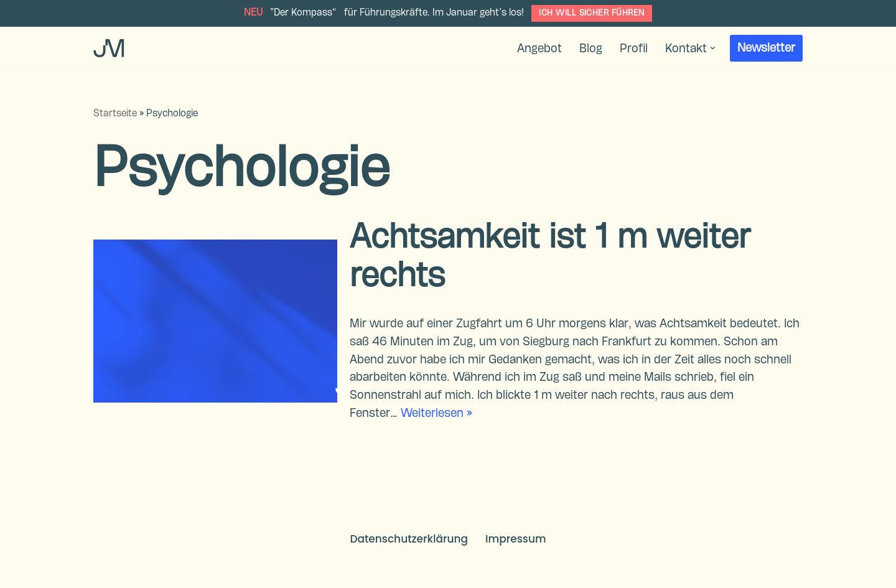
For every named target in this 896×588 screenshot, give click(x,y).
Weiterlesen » (436, 413)
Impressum (516, 539)
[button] (713, 48)
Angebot (539, 49)
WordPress (244, 571)
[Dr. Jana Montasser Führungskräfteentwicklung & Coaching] (109, 48)
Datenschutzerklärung (409, 539)
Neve (107, 571)
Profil (634, 49)
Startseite (115, 114)
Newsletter (766, 48)
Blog (591, 49)
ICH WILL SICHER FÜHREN (592, 13)
